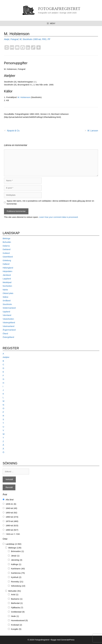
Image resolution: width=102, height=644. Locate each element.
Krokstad (17, 625)
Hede (15, 616)
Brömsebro (17, 551)
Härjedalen (8, 271)
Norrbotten (7, 286)
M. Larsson (93, 131)
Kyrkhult (16, 577)
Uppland (6, 312)
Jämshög (17, 560)
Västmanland (8, 326)
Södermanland (9, 308)
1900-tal (37, 39)
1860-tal (12, 517)
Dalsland (7, 249)
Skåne (6, 297)
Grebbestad (18, 612)
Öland (5, 333)
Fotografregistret (59, 9)
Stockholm (28, 39)
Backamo (17, 599)
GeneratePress (68, 640)
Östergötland (8, 337)
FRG (44, 39)
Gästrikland (8, 257)
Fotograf (14, 39)
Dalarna (6, 246)
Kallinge (16, 564)
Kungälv (16, 629)
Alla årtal (10, 500)
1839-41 (11, 504)
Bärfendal (17, 603)
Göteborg (7, 260)
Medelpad (7, 282)
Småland (7, 301)
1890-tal (12, 530)
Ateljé (7, 39)
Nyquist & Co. (14, 131)
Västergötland (9, 322)
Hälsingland (8, 268)
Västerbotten (8, 319)
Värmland (7, 315)
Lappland (7, 279)
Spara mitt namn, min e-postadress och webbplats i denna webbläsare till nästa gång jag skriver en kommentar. (50, 202)
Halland (6, 264)
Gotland (6, 253)
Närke (5, 290)
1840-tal (11, 508)
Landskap (14, 544)
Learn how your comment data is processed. (59, 217)
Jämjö (15, 556)
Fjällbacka (17, 608)
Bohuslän (7, 242)
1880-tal (12, 526)
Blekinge (7, 238)
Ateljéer (6, 357)
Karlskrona (18, 573)
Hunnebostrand (19, 621)
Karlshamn (18, 569)
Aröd (15, 595)
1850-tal (11, 513)
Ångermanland (9, 330)
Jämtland (7, 275)
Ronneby (17, 582)
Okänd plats (8, 293)
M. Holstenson (24, 97)
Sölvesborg (18, 586)
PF (49, 39)
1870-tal (12, 521)
